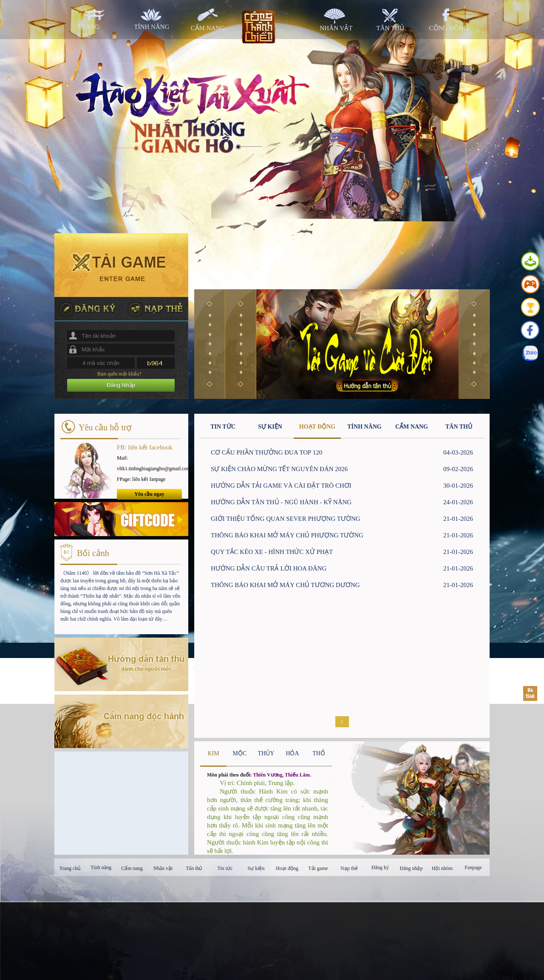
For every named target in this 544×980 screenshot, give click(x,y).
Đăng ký (380, 867)
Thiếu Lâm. (298, 775)
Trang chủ (70, 868)
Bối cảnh (93, 553)
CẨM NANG (412, 427)
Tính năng (101, 867)
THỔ (319, 753)
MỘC (240, 753)
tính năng (152, 27)
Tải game (318, 868)
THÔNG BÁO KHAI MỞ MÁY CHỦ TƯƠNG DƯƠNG (285, 585)
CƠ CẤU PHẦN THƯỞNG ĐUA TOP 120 (266, 452)
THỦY (266, 753)
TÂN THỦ (459, 427)
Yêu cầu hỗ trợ (105, 427)
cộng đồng (449, 28)
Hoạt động (287, 868)
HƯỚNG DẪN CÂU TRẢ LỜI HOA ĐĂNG (269, 568)
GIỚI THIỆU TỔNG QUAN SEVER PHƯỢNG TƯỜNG (286, 519)
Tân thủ (194, 868)
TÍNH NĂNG (364, 427)
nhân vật (336, 28)
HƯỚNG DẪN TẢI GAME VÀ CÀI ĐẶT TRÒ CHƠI (281, 486)
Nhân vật (163, 868)
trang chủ (89, 31)
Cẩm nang (132, 868)
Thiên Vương (268, 775)
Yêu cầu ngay (149, 494)
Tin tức (225, 868)
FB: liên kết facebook (145, 447)
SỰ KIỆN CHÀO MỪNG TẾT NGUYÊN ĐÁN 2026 (279, 469)
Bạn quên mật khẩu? (119, 374)
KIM (213, 753)
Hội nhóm (442, 868)
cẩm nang (208, 28)
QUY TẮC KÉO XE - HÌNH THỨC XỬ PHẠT (272, 552)
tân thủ (390, 28)
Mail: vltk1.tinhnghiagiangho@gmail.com (149, 463)
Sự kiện (256, 868)
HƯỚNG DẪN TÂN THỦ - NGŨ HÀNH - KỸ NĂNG (281, 502)
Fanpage (473, 867)
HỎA (292, 753)
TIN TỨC (223, 427)
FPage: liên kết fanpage (141, 479)
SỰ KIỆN (270, 427)
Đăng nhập (411, 868)
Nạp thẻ (349, 868)
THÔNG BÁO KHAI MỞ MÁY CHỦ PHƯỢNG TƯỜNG (287, 535)
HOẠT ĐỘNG (317, 427)
